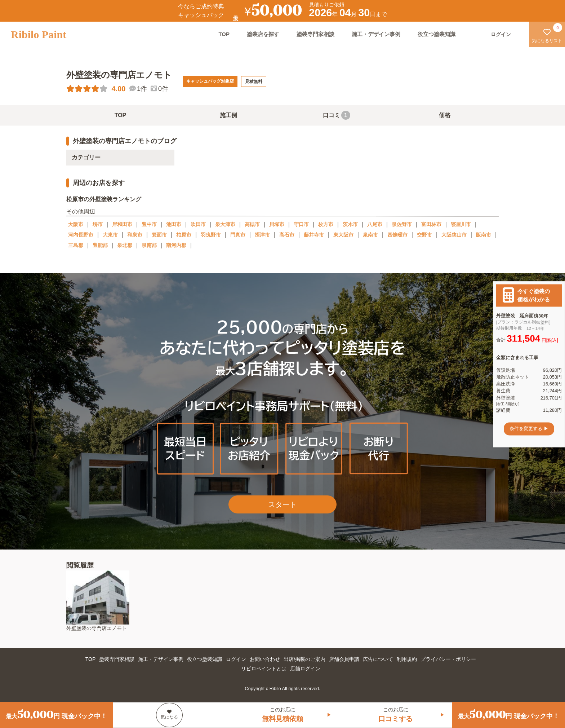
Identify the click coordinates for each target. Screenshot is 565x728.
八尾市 (375, 224)
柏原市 (184, 235)
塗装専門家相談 (315, 34)
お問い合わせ (265, 659)
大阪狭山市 (454, 235)
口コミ (337, 115)
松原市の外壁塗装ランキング (104, 199)
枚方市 (326, 224)
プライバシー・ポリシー (448, 659)
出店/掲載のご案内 (304, 659)
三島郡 (76, 245)
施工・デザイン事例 (376, 34)
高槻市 (252, 224)
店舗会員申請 (344, 659)
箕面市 (159, 235)
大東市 (110, 235)
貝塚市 (277, 224)
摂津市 (262, 235)
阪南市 (484, 235)
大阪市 (76, 224)
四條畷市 (397, 235)
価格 (445, 115)
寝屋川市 (461, 224)
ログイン (236, 659)
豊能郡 (100, 245)
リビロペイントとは (264, 669)
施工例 (228, 115)
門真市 (238, 235)
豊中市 (149, 224)
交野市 (424, 235)
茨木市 (350, 224)
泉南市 (370, 235)
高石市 (287, 235)
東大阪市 (343, 235)
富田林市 (431, 224)
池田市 (174, 224)
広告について (378, 659)
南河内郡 (176, 245)
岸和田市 (122, 224)
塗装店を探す (263, 34)
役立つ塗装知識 (437, 34)
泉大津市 (225, 224)
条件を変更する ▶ (529, 429)
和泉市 (135, 235)
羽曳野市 (211, 235)
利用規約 (407, 659)
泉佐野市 (402, 224)
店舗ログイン (305, 669)
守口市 (301, 224)
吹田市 (198, 224)
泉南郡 (149, 245)
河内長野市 (81, 235)
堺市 (98, 224)
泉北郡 (125, 245)
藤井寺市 (314, 235)
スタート (282, 504)
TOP (224, 34)
